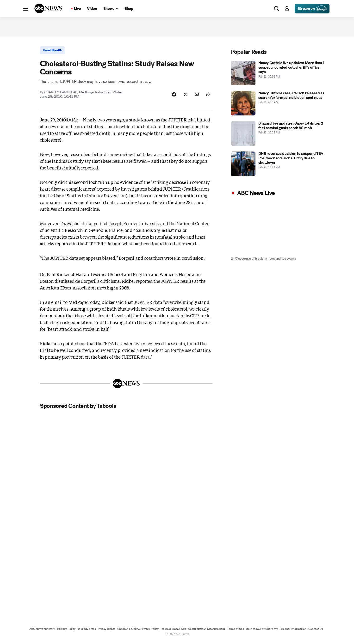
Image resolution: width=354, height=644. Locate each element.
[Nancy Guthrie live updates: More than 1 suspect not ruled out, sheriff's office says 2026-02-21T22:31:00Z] (279, 75)
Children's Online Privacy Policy (138, 632)
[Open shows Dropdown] (111, 9)
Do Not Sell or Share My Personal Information (276, 632)
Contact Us (316, 632)
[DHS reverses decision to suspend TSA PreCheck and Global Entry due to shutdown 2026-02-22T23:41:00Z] (279, 165)
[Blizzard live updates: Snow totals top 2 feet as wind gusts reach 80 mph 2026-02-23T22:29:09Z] (279, 135)
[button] (25, 9)
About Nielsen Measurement (207, 632)
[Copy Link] (208, 97)
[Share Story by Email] (196, 97)
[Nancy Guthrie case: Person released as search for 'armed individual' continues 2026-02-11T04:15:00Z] (279, 105)
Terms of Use (236, 632)
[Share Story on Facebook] (172, 97)
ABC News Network (42, 632)
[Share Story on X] (184, 97)
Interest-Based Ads (173, 632)
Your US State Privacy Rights (96, 632)
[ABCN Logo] (48, 8)
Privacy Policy (66, 632)
